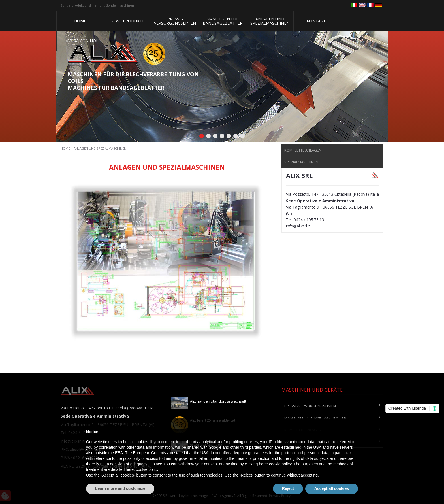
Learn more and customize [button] (120, 488)
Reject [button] (288, 488)
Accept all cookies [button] (332, 488)
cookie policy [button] (280, 464)
